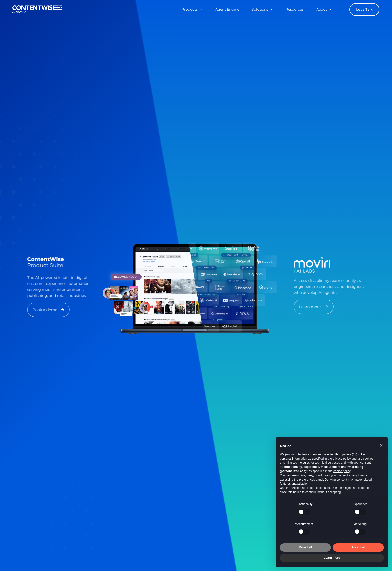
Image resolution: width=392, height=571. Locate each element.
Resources (295, 9)
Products (192, 9)
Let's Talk (364, 9)
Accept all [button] (359, 547)
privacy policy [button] (342, 459)
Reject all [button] (306, 547)
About (324, 9)
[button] (57, 310)
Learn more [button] (332, 558)
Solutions (262, 9)
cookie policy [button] (342, 471)
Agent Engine (227, 9)
